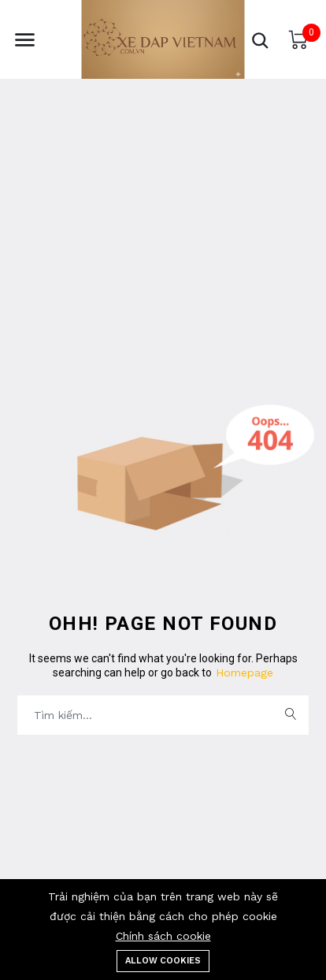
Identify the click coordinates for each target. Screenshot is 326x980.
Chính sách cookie (163, 936)
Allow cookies (163, 961)
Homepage (243, 673)
